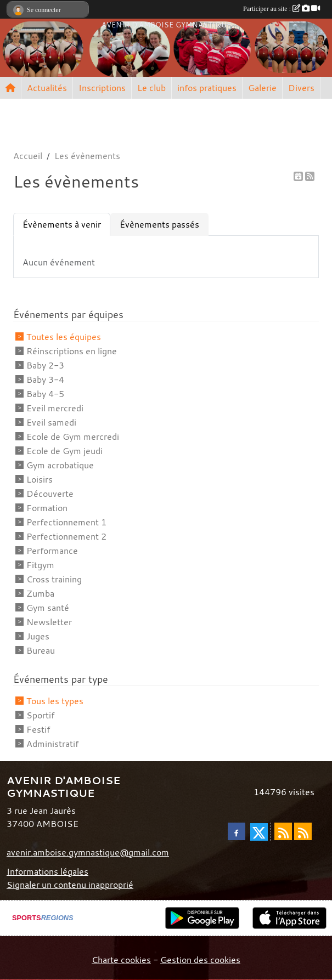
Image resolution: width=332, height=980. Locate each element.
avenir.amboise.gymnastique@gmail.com (88, 852)
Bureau (41, 650)
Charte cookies (121, 960)
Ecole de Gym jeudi (64, 451)
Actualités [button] (47, 88)
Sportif (40, 715)
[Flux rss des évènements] (303, 831)
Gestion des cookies (200, 960)
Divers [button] (301, 88)
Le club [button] (151, 88)
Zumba (40, 593)
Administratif (52, 744)
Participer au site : (282, 9)
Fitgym (40, 565)
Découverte (50, 494)
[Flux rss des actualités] (283, 831)
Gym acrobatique (60, 465)
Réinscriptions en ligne (72, 351)
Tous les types (55, 701)
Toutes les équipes (64, 337)
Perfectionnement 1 (66, 522)
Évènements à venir (62, 224)
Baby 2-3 (45, 365)
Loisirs (40, 479)
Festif (38, 729)
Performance (52, 551)
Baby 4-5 (45, 394)
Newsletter (49, 622)
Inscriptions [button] (102, 88)
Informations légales (47, 871)
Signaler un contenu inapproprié (70, 885)
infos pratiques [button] (207, 88)
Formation (47, 508)
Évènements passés (159, 224)
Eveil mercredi (55, 408)
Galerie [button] (262, 88)
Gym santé (48, 608)
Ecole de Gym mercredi (73, 437)
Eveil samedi (51, 422)
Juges (38, 636)
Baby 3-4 (45, 379)
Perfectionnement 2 (66, 536)
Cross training (54, 579)
